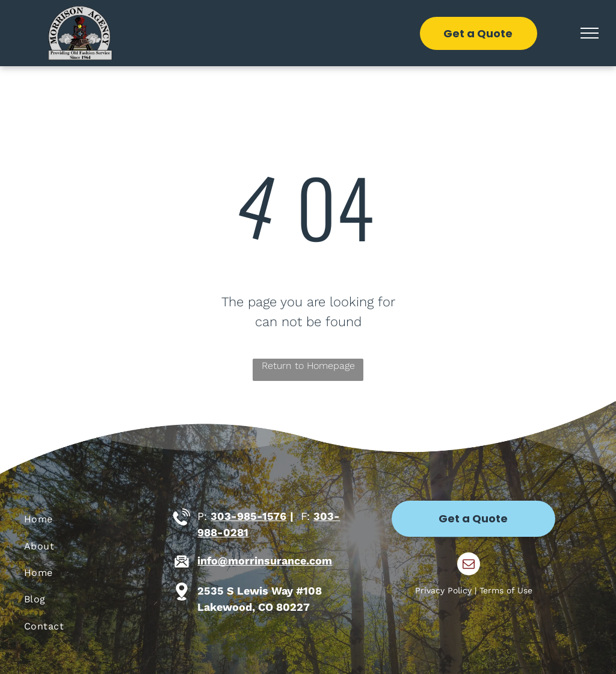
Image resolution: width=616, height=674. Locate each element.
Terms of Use (506, 590)
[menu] (590, 33)
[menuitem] (95, 519)
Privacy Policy (443, 590)
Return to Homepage (308, 366)
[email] (469, 565)
